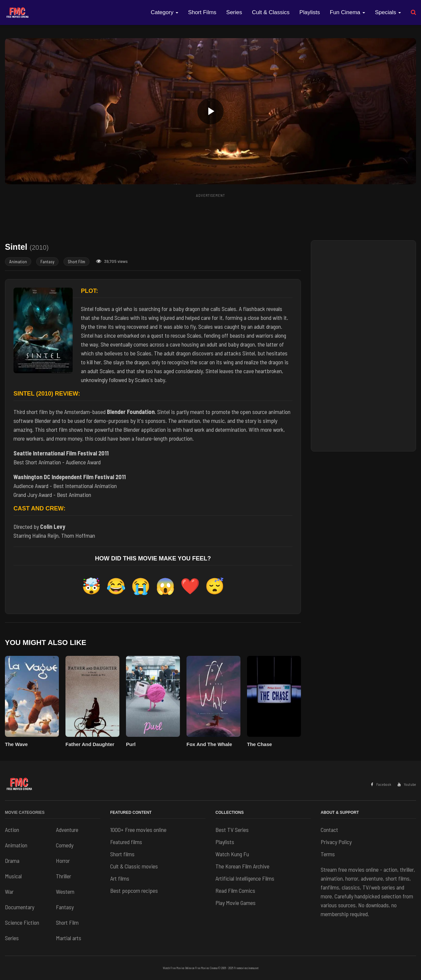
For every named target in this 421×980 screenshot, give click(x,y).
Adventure (67, 830)
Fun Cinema (347, 12)
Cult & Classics (271, 12)
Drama (12, 861)
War (9, 891)
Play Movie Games (235, 903)
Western (65, 891)
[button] (210, 111)
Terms (328, 854)
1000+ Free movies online (138, 830)
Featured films (126, 842)
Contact (329, 830)
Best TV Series (232, 830)
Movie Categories (25, 812)
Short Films (202, 12)
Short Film (76, 262)
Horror (63, 861)
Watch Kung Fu (232, 854)
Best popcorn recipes (134, 890)
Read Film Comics (235, 890)
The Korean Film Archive (242, 866)
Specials (388, 12)
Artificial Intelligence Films (245, 878)
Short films (122, 854)
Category (164, 12)
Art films (120, 878)
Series (234, 12)
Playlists (310, 12)
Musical (13, 876)
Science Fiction (22, 922)
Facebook (381, 784)
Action (12, 830)
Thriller (63, 876)
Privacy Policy (336, 842)
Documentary (20, 907)
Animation (18, 262)
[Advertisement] (210, 215)
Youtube (407, 784)
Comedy (65, 845)
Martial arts (69, 938)
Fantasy (47, 262)
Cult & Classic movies (134, 866)
